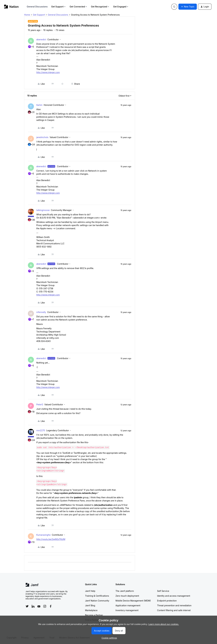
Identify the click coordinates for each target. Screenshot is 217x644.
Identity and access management (174, 596)
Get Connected (79, 7)
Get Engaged (121, 7)
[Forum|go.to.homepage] (11, 7)
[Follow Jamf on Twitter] (27, 606)
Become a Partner (94, 615)
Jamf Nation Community (97, 601)
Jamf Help (90, 591)
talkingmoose (43, 210)
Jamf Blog (90, 605)
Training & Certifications (97, 596)
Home (27, 15)
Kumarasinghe (43, 535)
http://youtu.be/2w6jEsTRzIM (51, 539)
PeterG (40, 404)
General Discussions (37, 7)
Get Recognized (100, 7)
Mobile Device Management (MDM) (133, 601)
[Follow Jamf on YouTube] (39, 606)
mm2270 (41, 430)
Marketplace (91, 610)
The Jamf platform (125, 591)
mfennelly (41, 312)
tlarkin (39, 105)
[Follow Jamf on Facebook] (51, 606)
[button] (188, 7)
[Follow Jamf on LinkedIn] (33, 606)
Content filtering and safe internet (174, 610)
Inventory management (127, 610)
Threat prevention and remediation (174, 605)
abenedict (41, 39)
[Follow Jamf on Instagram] (45, 606)
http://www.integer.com (48, 72)
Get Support (59, 7)
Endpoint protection (167, 601)
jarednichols (42, 137)
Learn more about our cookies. (164, 624)
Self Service (163, 591)
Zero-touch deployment (127, 596)
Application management (128, 605)
